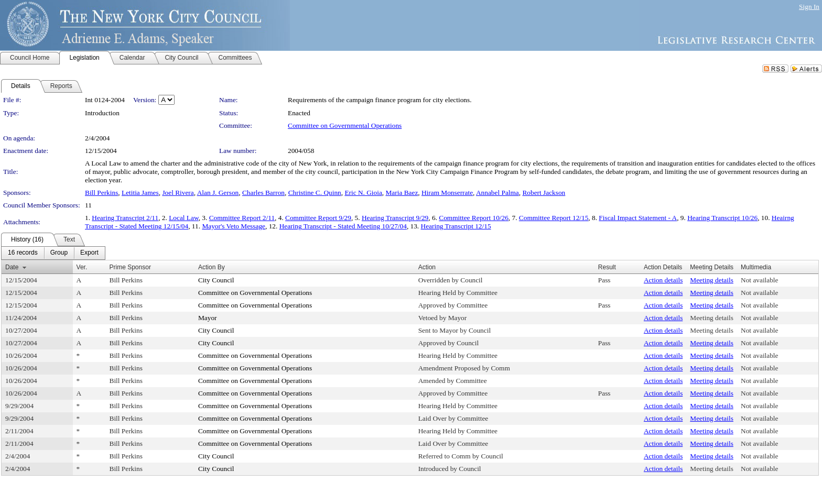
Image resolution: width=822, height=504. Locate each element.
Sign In (809, 7)
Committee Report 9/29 (318, 218)
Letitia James (140, 193)
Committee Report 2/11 (242, 218)
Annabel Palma (497, 193)
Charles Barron (263, 193)
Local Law (184, 218)
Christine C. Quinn (315, 193)
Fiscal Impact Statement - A (638, 218)
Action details (663, 280)
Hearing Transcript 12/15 (456, 226)
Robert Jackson (544, 193)
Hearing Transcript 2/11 (125, 218)
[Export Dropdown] (89, 253)
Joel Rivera (178, 193)
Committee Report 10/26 (474, 218)
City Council (216, 280)
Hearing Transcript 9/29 (395, 218)
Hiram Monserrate (447, 193)
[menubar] (53, 253)
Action (427, 267)
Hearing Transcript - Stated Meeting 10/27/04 (343, 226)
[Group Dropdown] (59, 253)
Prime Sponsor (130, 267)
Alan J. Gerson (218, 193)
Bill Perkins (101, 193)
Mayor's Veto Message (234, 226)
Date (12, 267)
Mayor (208, 318)
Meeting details (712, 280)
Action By (212, 267)
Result (607, 267)
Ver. (82, 267)
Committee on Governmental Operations (345, 125)
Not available (759, 280)
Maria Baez (402, 193)
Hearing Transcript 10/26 (722, 218)
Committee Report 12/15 (554, 218)
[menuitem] (23, 253)
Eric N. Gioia (363, 193)
